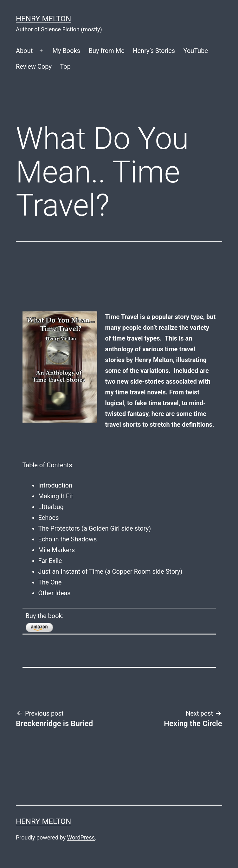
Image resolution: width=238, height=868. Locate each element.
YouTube (196, 51)
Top (65, 67)
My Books (66, 51)
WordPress (81, 837)
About (24, 51)
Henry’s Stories (154, 51)
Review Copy (34, 67)
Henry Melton (43, 19)
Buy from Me (106, 51)
